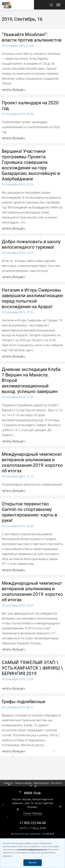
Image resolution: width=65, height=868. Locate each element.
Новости (8, 783)
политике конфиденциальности (32, 850)
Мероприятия (41, 783)
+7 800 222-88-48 (33, 823)
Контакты (56, 783)
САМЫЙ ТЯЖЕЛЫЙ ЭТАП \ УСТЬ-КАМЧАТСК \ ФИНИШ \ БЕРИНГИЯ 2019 (32, 668)
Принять (33, 863)
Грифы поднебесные (23, 702)
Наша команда (23, 783)
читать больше (13, 90)
